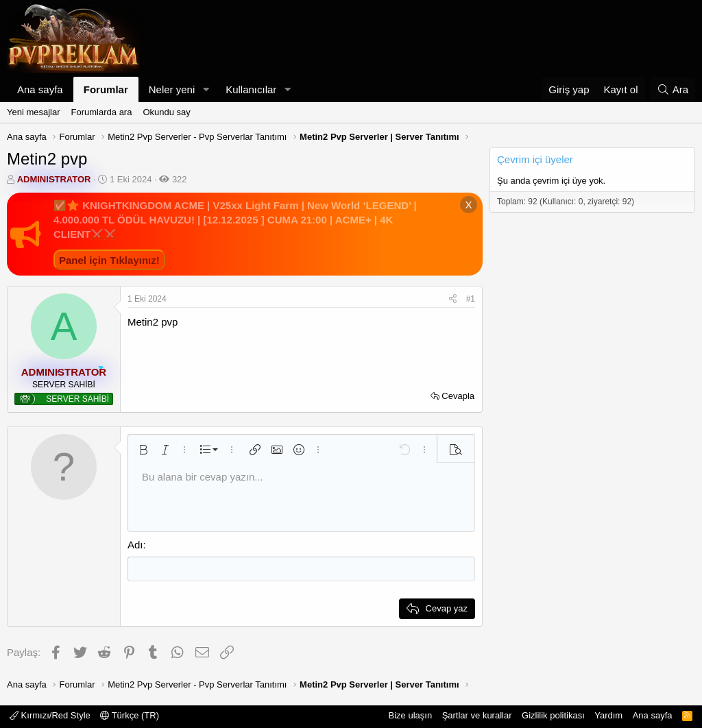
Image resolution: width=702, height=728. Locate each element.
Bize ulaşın (411, 715)
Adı (135, 545)
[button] (206, 89)
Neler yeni (172, 89)
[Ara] (673, 89)
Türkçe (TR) (130, 715)
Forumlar (106, 89)
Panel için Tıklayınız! (109, 260)
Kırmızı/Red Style (50, 715)
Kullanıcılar (251, 89)
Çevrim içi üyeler (535, 159)
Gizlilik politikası (553, 715)
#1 (471, 299)
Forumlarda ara (102, 112)
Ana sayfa (40, 89)
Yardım (608, 715)
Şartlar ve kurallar (477, 715)
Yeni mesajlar (34, 112)
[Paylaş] (453, 299)
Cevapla (458, 396)
